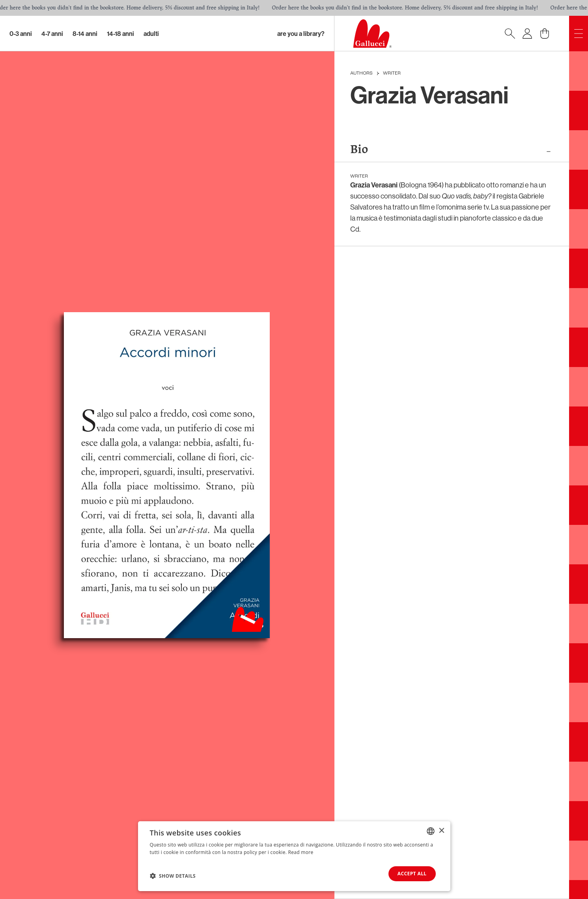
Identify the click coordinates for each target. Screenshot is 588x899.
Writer (392, 73)
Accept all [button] (412, 874)
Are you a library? (301, 34)
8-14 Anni (85, 34)
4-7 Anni (52, 34)
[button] (173, 876)
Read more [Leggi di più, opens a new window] (301, 852)
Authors (361, 73)
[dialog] (294, 856)
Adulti (151, 34)
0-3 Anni (21, 34)
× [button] (441, 831)
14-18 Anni (120, 34)
